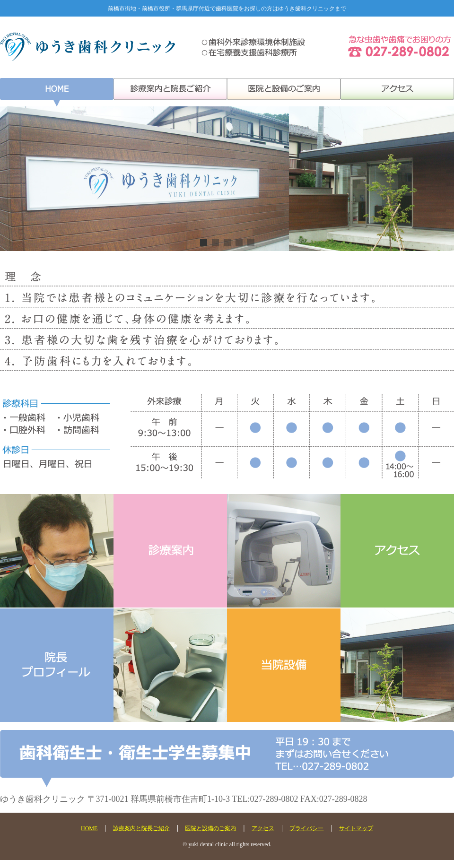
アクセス (263, 828)
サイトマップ (356, 828)
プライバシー (306, 828)
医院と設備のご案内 (210, 828)
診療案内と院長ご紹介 (141, 828)
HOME (89, 828)
